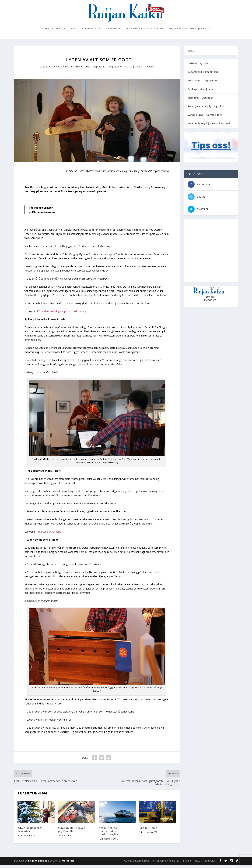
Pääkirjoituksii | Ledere (202, 92)
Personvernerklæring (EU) (166, 864)
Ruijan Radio (90, 32)
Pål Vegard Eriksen (62, 70)
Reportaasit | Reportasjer (108, 70)
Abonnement (114, 32)
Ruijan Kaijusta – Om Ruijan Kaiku (189, 32)
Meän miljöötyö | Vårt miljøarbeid (209, 127)
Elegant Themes (38, 864)
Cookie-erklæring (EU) (137, 864)
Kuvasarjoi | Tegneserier (203, 84)
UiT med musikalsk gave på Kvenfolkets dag (61, 314)
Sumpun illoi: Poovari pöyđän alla (72, 833)
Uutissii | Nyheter (199, 66)
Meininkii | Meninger (200, 101)
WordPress (68, 864)
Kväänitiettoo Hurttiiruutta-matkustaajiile (108, 834)
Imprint (187, 864)
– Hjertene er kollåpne (49, 535)
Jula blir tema (148, 831)
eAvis (74, 32)
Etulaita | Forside (54, 32)
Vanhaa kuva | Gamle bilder (205, 118)
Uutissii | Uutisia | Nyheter (139, 70)
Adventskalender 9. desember (30, 833)
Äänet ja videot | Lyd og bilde (206, 109)
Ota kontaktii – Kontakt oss (145, 32)
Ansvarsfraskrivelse (205, 864)
